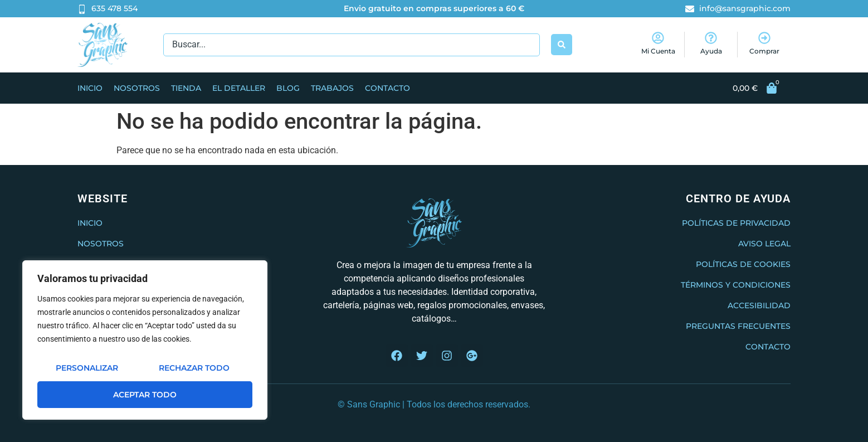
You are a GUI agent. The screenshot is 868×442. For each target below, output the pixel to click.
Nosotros (137, 88)
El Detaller (239, 88)
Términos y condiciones (736, 285)
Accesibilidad (759, 305)
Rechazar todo (194, 368)
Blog (288, 88)
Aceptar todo (145, 395)
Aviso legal (764, 244)
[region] (145, 340)
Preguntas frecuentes (738, 326)
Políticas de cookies (743, 264)
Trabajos (332, 88)
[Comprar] (764, 38)
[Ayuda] (711, 38)
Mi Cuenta (658, 51)
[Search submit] (562, 45)
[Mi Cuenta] (658, 38)
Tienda (186, 88)
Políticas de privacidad (736, 223)
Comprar (764, 51)
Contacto (387, 88)
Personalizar (87, 368)
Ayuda (711, 51)
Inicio (90, 88)
